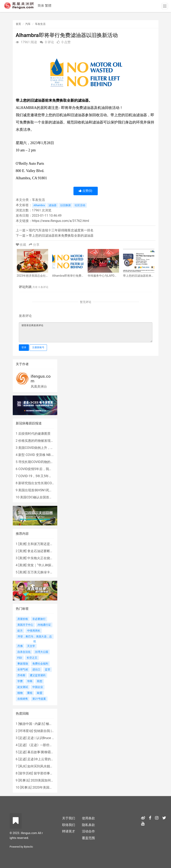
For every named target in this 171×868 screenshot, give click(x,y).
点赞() (85, 191)
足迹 (22, 738)
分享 (34, 245)
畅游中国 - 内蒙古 (32, 724)
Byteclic (28, 847)
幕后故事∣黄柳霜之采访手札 (47, 752)
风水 (22, 766)
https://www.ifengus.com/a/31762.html (61, 221)
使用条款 (88, 818)
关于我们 (69, 818)
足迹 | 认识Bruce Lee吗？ (45, 738)
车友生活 (40, 24)
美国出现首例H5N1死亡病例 (39, 490)
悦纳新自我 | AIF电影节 (50, 731)
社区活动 (80, 205)
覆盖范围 (88, 838)
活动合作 (88, 831)
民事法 (24, 780)
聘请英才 (69, 831)
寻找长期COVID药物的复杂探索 (41, 462)
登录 (24, 347)
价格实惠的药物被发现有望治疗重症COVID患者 (52, 441)
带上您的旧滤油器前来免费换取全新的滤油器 (61, 236)
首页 (18, 24)
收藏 (21, 245)
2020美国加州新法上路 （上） (52, 780)
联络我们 (69, 825)
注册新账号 (38, 347)
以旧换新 (66, 205)
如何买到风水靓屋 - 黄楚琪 (46, 766)
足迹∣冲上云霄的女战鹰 (44, 759)
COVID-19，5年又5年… (35, 476)
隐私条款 (88, 825)
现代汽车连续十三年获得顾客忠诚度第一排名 (61, 230)
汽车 (28, 24)
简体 (41, 6)
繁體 (48, 6)
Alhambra (39, 205)
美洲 (22, 544)
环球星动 (26, 731)
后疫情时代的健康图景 (34, 434)
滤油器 (53, 205)
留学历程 (26, 773)
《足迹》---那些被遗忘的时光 (48, 745)
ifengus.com (41, 379)
